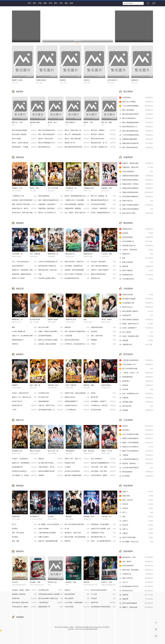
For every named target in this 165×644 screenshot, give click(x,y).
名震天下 (136, 521)
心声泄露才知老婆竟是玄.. (136, 360)
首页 (29, 3)
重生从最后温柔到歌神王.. (136, 131)
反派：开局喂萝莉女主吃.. (136, 394)
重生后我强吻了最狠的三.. (136, 311)
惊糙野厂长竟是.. (18, 80)
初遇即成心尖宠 (71, 319)
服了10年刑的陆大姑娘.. (136, 369)
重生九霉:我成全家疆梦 (24, 130)
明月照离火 (136, 430)
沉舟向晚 (136, 389)
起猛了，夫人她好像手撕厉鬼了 (103, 541)
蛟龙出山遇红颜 (136, 262)
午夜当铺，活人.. (107, 516)
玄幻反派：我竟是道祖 (103, 262)
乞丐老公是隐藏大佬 (24, 332)
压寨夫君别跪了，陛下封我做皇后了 (51, 467)
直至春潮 (103, 332)
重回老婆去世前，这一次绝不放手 (103, 143)
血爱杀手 (77, 590)
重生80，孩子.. (53, 122)
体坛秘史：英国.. (35, 582)
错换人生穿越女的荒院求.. (136, 205)
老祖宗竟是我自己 (24, 266)
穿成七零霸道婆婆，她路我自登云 (77, 204)
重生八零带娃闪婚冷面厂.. (136, 148)
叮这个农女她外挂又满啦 (136, 434)
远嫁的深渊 (16, 516)
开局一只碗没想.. (71, 385)
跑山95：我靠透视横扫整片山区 (77, 196)
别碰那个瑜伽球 (53, 319)
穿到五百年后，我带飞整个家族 (24, 213)
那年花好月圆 (136, 406)
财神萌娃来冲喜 (136, 275)
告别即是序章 (136, 315)
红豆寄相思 (136, 476)
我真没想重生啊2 (51, 196)
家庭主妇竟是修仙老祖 (103, 274)
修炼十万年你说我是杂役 (136, 451)
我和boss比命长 (77, 397)
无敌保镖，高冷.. (53, 385)
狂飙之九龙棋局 (51, 537)
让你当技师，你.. (18, 254)
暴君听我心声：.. (89, 254)
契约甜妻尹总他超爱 (136, 299)
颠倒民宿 (15, 385)
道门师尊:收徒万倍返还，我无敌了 (51, 463)
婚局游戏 (69, 516)
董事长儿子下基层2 (24, 278)
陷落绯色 (136, 385)
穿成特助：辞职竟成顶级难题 (77, 270)
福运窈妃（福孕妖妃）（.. (136, 463)
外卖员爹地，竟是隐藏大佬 (77, 266)
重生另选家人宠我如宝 (24, 134)
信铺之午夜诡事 (51, 529)
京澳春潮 (136, 398)
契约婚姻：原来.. (89, 516)
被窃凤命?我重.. (35, 122)
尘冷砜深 (77, 467)
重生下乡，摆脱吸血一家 (103, 196)
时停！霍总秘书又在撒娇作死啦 (77, 332)
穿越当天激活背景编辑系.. (136, 209)
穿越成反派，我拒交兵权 (136, 167)
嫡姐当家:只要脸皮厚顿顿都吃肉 (77, 475)
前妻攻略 (136, 340)
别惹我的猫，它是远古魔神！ (103, 524)
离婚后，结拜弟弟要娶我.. (136, 443)
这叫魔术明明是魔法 (51, 336)
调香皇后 (51, 459)
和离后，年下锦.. (107, 451)
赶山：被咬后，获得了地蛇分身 (77, 213)
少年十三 (136, 582)
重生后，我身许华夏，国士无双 (77, 130)
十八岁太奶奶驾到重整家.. (136, 106)
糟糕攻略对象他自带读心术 (103, 200)
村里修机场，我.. (71, 188)
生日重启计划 (136, 574)
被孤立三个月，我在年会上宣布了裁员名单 (25, 397)
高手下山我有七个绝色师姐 (77, 274)
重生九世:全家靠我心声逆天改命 (51, 130)
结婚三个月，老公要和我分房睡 (24, 336)
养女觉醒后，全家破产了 (103, 401)
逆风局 (103, 393)
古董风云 (136, 533)
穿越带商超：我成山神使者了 (51, 208)
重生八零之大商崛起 (136, 102)
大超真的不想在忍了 (77, 406)
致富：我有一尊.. (35, 385)
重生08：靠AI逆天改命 (51, 139)
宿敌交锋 (86, 582)
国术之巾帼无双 (136, 271)
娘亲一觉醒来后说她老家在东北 (51, 200)
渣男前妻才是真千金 (136, 246)
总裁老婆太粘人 (136, 345)
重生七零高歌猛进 (136, 110)
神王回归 (136, 504)
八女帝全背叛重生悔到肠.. (136, 135)
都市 (56, 3)
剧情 (71, 3)
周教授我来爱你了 (24, 340)
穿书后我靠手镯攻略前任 (136, 197)
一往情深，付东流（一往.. (136, 373)
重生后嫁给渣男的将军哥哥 (77, 147)
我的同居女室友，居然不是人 (51, 270)
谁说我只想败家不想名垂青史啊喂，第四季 (51, 471)
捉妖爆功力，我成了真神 (77, 533)
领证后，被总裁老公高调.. (136, 336)
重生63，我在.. (35, 188)
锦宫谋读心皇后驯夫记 (24, 471)
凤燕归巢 (136, 266)
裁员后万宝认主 (136, 307)
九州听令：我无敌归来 (136, 250)
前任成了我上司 (24, 401)
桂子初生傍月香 (35, 319)
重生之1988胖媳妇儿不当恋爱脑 (51, 143)
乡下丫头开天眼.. (53, 188)
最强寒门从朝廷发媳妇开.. (136, 438)
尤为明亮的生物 (51, 590)
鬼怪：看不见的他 (24, 533)
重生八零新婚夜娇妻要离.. (136, 123)
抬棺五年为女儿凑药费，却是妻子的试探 (104, 529)
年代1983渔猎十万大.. (136, 365)
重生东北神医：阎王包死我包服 (77, 537)
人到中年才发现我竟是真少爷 (51, 262)
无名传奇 (15, 582)
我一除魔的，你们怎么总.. (136, 542)
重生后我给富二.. (71, 122)
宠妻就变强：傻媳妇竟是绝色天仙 (24, 274)
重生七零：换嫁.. (107, 122)
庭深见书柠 (103, 397)
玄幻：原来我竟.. (35, 254)
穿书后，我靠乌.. (107, 319)
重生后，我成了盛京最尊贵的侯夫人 (77, 139)
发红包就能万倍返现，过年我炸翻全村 (51, 410)
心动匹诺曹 (77, 336)
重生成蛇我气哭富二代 (103, 537)
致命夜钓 (24, 529)
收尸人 (24, 524)
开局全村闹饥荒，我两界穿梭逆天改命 (103, 475)
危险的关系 (136, 254)
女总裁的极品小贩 (136, 303)
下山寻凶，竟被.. (107, 254)
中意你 (103, 344)
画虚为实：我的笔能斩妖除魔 (51, 541)
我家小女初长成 (136, 578)
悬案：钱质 (24, 541)
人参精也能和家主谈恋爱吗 (51, 533)
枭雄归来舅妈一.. (107, 385)
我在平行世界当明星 (136, 537)
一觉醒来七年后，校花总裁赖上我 (77, 200)
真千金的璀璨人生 (136, 241)
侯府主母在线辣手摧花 (77, 340)
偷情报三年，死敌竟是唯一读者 (24, 270)
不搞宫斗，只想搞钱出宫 (24, 459)
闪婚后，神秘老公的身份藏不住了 (51, 332)
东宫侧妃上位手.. (18, 451)
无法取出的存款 (103, 410)
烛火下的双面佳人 (103, 459)
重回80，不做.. (88, 122)
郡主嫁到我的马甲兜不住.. (136, 586)
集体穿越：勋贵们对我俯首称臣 (24, 200)
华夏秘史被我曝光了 (77, 401)
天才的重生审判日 (136, 279)
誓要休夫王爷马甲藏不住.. (136, 447)
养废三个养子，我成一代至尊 (77, 459)
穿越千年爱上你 (136, 201)
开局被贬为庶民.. (89, 188)
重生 (35, 3)
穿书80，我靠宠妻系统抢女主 (103, 213)
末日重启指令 (136, 98)
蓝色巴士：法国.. (107, 582)
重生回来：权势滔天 (103, 134)
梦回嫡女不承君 (77, 463)
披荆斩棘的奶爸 (136, 377)
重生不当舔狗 (24, 139)
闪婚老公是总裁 (136, 295)
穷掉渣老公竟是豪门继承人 (51, 278)
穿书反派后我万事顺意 (103, 204)
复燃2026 (77, 327)
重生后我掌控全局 (51, 147)
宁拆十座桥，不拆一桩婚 (103, 467)
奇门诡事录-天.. (35, 516)
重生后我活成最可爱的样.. (136, 114)
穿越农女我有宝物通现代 (136, 188)
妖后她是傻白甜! (24, 467)
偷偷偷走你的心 (136, 229)
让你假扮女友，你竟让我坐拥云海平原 (103, 406)
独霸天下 (136, 492)
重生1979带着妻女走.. (136, 118)
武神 (136, 517)
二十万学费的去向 (77, 410)
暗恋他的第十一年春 (136, 557)
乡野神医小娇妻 (136, 402)
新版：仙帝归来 (136, 500)
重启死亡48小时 (77, 143)
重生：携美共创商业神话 (51, 134)
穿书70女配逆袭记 (136, 172)
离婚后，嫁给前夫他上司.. (136, 324)
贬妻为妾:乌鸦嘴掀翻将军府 (103, 463)
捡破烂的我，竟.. (53, 254)
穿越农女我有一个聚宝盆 (136, 184)
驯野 (136, 258)
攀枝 (24, 327)
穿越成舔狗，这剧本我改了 (51, 204)
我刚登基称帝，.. (71, 451)
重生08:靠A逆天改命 (103, 139)
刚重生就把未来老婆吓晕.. (136, 143)
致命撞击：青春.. (71, 582)
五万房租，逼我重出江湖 (103, 147)
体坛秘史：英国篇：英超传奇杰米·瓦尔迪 (25, 590)
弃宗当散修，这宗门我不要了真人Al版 (103, 471)
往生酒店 (51, 516)
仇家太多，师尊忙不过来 (51, 406)
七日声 (24, 410)
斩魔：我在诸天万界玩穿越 (24, 204)
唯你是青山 (136, 381)
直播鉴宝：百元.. (18, 188)
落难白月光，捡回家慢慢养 (24, 463)
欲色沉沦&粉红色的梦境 (103, 590)
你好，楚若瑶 (136, 562)
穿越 (40, 3)
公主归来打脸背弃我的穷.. (136, 468)
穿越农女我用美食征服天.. (136, 192)
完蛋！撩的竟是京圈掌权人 (103, 266)
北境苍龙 (136, 508)
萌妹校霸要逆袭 (51, 401)
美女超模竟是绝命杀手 (77, 278)
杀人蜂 (77, 529)
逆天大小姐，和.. (53, 451)
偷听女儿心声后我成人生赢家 (51, 340)
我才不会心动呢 (51, 327)
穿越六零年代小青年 (136, 213)
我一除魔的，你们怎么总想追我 (51, 524)
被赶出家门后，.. (71, 254)
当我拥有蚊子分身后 (103, 533)
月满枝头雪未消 (41, 80)
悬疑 (66, 3)
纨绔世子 (136, 426)
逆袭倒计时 (135, 80)
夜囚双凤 (63, 80)
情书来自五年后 (136, 591)
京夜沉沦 (86, 80)
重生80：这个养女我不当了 (51, 213)
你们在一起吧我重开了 (136, 328)
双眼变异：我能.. (89, 385)
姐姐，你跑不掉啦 (103, 336)
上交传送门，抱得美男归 (103, 208)
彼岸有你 (136, 525)
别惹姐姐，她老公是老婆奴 (51, 344)
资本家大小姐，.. (53, 582)
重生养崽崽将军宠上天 (136, 127)
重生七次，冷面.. (18, 122)
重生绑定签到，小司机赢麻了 (24, 147)
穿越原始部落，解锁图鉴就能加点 (77, 208)
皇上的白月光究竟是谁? (77, 471)
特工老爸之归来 (51, 397)
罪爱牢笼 (24, 344)
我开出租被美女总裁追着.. (136, 320)
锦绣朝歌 (51, 475)
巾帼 (51, 274)
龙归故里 (136, 233)
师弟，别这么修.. (89, 451)
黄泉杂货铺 (136, 496)
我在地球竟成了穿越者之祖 (51, 266)
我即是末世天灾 (24, 406)
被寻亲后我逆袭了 (136, 566)
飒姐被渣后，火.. (18, 319)
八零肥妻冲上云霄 (24, 196)
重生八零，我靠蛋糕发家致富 (77, 134)
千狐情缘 (136, 455)
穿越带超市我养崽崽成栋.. (136, 176)
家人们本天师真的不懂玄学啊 (77, 524)
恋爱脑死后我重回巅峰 (136, 139)
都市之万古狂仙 (35, 451)
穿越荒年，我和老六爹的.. (136, 163)
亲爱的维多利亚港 (103, 327)
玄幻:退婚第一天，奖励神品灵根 (24, 475)
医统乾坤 (77, 541)
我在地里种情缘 (136, 237)
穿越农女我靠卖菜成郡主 (136, 180)
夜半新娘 (24, 537)
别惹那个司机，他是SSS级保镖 (77, 393)
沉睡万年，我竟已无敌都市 (103, 270)
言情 (50, 3)
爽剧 (45, 3)
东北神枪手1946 (51, 393)
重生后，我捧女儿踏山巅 (24, 143)
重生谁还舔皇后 (136, 472)
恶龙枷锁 (136, 410)
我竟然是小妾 (103, 278)
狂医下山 (136, 529)
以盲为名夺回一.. (113, 80)
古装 (61, 3)
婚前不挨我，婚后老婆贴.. (136, 570)
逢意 (85, 319)
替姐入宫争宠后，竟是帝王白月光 (77, 262)
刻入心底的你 (136, 332)
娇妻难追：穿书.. (107, 188)
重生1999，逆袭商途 (103, 130)
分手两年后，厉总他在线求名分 (77, 344)
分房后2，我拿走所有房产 (24, 393)
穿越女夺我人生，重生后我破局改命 (24, 208)
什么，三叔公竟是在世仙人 (24, 262)
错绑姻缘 (103, 340)
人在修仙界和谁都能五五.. (136, 459)
